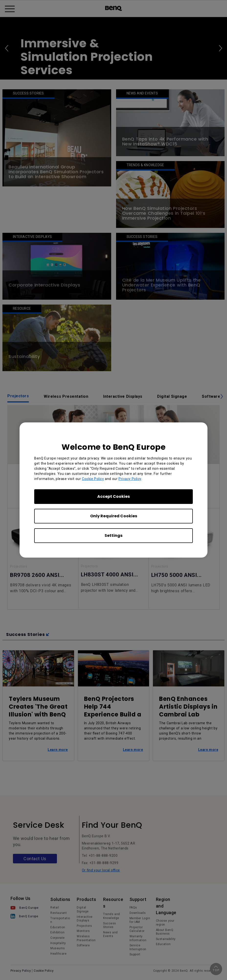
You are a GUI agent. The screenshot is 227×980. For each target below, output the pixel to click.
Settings (113, 536)
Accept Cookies (113, 496)
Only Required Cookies (114, 516)
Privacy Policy (130, 479)
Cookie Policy (93, 479)
